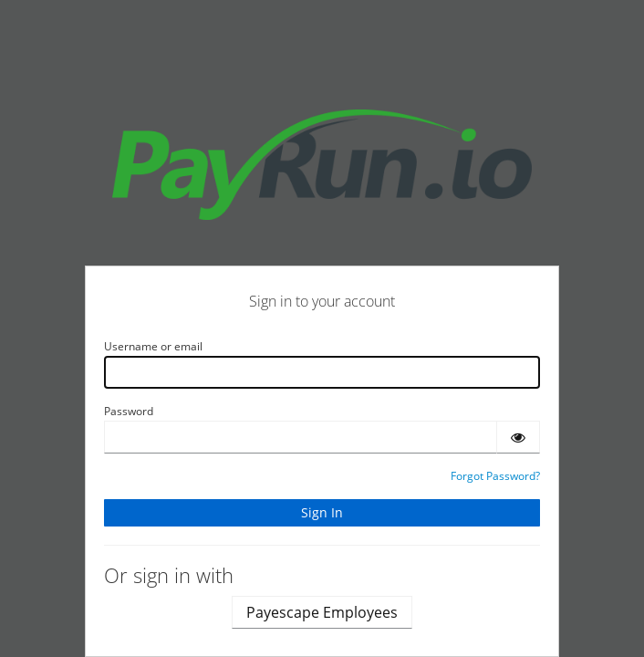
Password (129, 411)
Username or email (153, 346)
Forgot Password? (495, 476)
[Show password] (518, 437)
